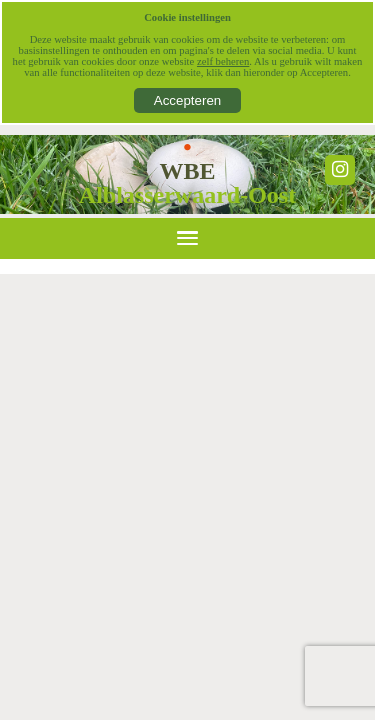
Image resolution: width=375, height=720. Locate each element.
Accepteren (187, 100)
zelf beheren (223, 61)
